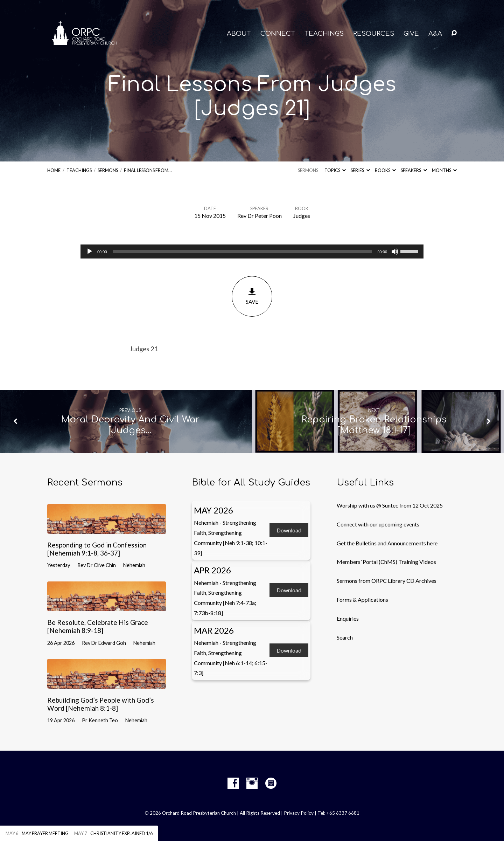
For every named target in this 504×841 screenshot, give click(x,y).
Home (54, 170)
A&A (435, 34)
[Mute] (395, 251)
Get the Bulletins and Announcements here (387, 543)
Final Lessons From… (148, 170)
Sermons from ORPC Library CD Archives (387, 581)
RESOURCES (374, 34)
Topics (335, 170)
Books (385, 170)
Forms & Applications (362, 599)
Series (360, 170)
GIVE (411, 34)
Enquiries (348, 618)
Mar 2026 (214, 630)
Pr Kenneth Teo (100, 720)
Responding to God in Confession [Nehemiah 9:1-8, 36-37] (97, 549)
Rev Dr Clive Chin (97, 565)
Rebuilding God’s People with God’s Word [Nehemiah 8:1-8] (101, 704)
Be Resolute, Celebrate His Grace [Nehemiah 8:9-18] (98, 626)
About (239, 34)
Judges (302, 216)
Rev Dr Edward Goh (104, 643)
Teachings (79, 170)
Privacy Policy (299, 813)
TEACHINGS (324, 34)
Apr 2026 (212, 570)
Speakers (414, 170)
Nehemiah (134, 565)
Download (289, 530)
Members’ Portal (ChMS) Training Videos (386, 562)
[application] (252, 251)
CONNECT (278, 34)
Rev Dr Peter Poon (260, 216)
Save (252, 296)
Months (444, 170)
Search (345, 637)
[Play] (90, 251)
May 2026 (213, 510)
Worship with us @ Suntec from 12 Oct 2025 (390, 505)
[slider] (242, 251)
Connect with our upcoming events (378, 524)
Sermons (108, 170)
